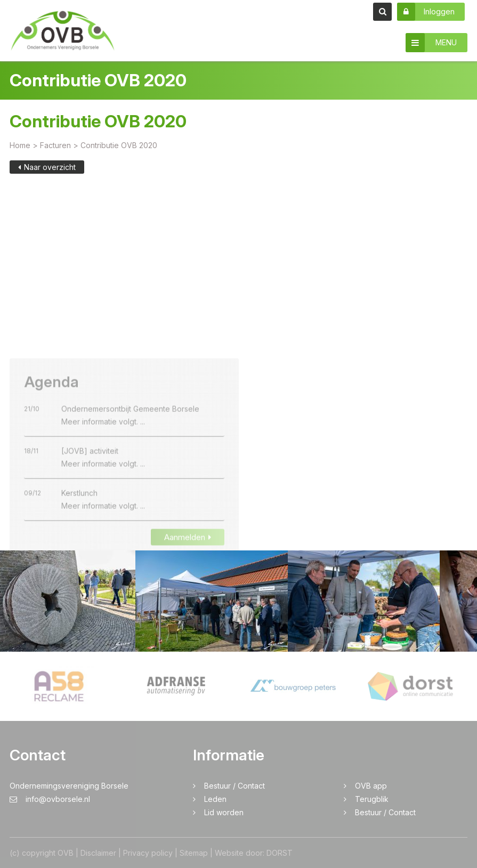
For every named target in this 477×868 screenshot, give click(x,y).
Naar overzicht (47, 168)
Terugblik (372, 799)
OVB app (371, 786)
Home (20, 146)
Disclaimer (98, 853)
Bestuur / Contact (235, 786)
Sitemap (194, 853)
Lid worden (224, 812)
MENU (431, 43)
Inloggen (426, 12)
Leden (215, 799)
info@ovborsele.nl (50, 799)
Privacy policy (148, 853)
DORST (280, 853)
